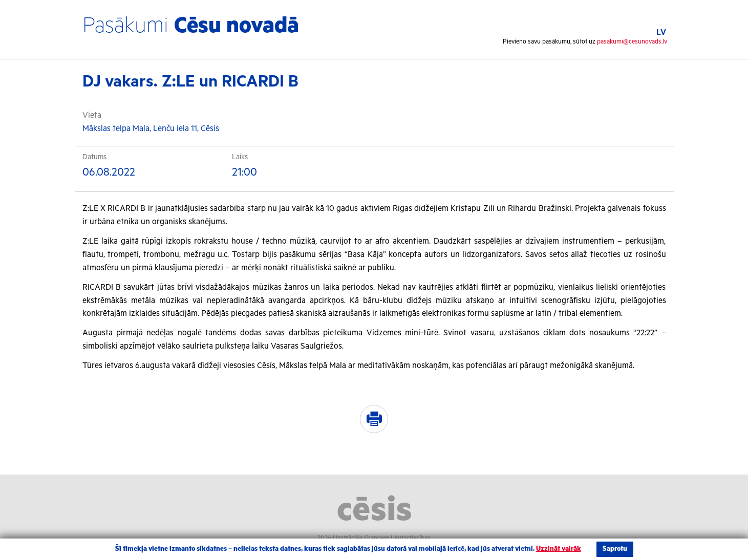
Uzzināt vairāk (559, 549)
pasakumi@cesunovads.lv (632, 42)
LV (661, 33)
